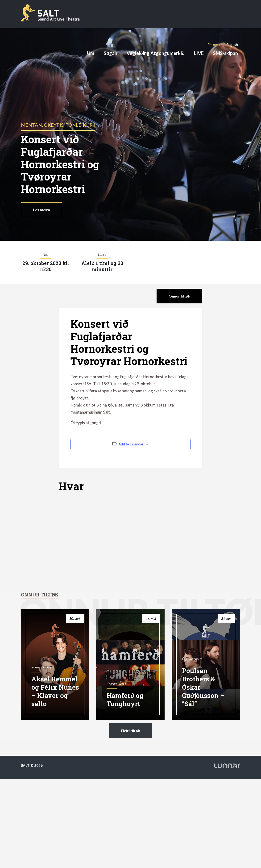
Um (91, 53)
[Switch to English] (232, 45)
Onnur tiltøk (179, 296)
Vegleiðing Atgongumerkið (156, 53)
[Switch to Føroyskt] (215, 45)
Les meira (41, 210)
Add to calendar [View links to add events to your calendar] (131, 444)
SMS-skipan (226, 53)
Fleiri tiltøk (130, 731)
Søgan (110, 53)
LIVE (199, 53)
